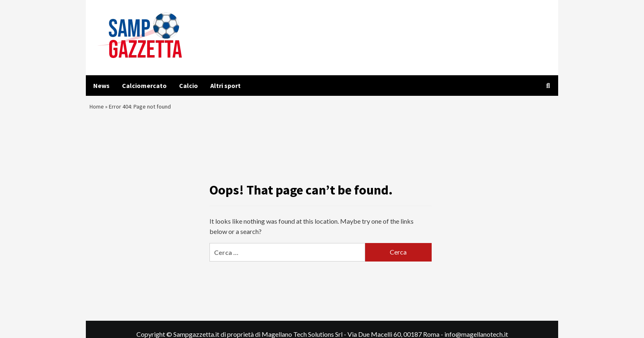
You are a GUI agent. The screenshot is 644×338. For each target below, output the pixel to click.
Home (98, 109)
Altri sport (225, 86)
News (101, 86)
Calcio (189, 86)
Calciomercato (144, 86)
